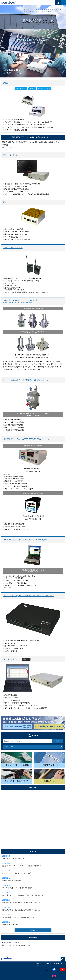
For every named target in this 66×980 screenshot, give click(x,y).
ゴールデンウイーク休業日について (33, 857)
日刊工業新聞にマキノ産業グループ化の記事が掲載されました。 (33, 894)
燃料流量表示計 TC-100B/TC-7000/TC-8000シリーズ (26, 439)
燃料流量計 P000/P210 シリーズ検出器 (33, 301)
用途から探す (9, 746)
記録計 (6, 83)
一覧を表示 (33, 930)
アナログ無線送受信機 (13, 248)
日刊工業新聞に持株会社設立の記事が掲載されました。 (33, 909)
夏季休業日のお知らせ (33, 923)
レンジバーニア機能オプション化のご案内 (33, 872)
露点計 (6, 202)
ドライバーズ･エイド (12, 155)
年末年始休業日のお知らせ (33, 879)
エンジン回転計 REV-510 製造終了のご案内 (33, 887)
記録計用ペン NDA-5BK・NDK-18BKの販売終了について (33, 865)
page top (63, 959)
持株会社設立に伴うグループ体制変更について (33, 916)
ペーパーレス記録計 (12, 659)
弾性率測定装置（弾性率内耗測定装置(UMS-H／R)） (26, 540)
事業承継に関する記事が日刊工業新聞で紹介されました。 (33, 901)
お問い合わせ (13, 945)
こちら (11, 148)
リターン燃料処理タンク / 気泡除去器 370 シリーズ (26, 380)
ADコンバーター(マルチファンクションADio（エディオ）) (29, 596)
